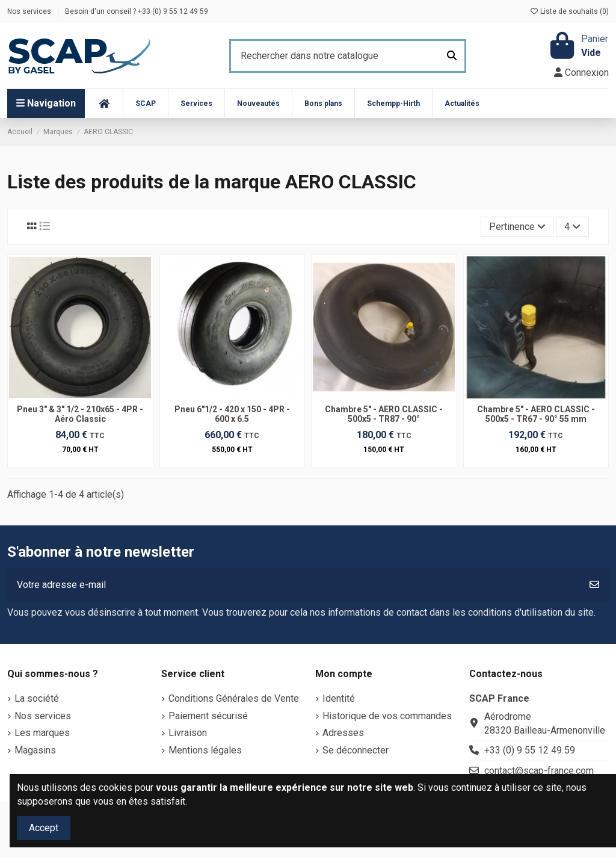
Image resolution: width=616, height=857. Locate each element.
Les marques (42, 733)
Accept (44, 828)
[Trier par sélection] (517, 226)
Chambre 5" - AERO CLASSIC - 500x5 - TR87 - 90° (384, 414)
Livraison (188, 733)
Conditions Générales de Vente (234, 698)
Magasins (35, 750)
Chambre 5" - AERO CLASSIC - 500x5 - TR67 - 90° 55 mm (536, 414)
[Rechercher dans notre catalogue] (452, 56)
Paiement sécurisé (208, 716)
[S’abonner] (594, 585)
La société (37, 698)
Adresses (343, 733)
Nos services (30, 11)
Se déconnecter (356, 750)
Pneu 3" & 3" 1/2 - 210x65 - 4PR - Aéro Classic (80, 414)
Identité (339, 698)
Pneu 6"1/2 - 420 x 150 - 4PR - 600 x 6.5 (232, 414)
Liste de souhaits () (569, 11)
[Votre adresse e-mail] (294, 585)
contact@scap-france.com (539, 771)
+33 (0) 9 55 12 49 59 (530, 750)
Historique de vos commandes (387, 716)
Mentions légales (205, 750)
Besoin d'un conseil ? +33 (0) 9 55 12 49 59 (137, 11)
